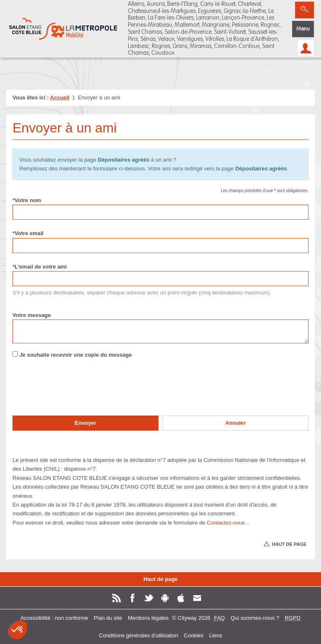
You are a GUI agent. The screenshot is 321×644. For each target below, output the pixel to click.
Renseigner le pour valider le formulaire (12, 372)
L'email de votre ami (40, 267)
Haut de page (160, 579)
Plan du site (108, 618)
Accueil (60, 98)
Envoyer (85, 423)
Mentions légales (148, 618)
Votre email (28, 233)
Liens (215, 635)
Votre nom (27, 200)
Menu (303, 29)
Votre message (32, 315)
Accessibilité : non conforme (54, 618)
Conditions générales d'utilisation (139, 635)
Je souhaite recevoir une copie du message (76, 355)
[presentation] (76, 393)
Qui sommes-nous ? (255, 618)
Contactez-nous (226, 523)
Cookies (194, 635)
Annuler (236, 423)
